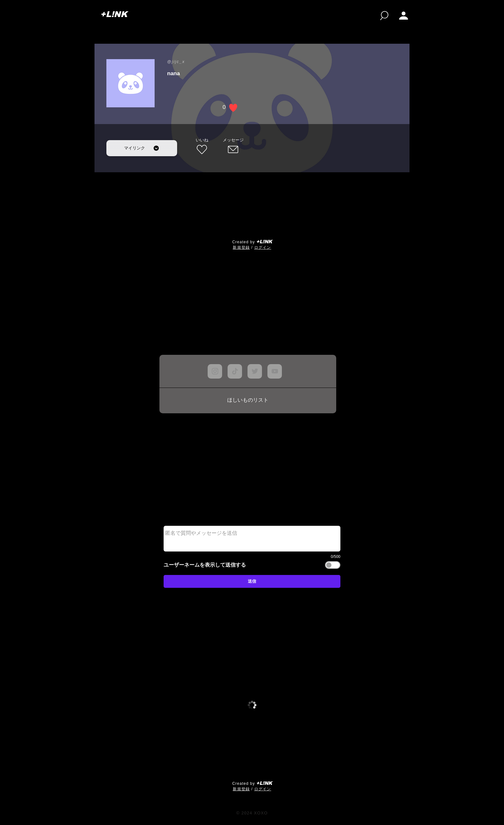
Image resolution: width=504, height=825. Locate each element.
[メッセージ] (233, 147)
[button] (404, 16)
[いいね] (202, 147)
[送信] (252, 581)
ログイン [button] (263, 247)
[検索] (384, 16)
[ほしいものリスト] (248, 400)
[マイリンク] (142, 148)
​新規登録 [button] (241, 247)
